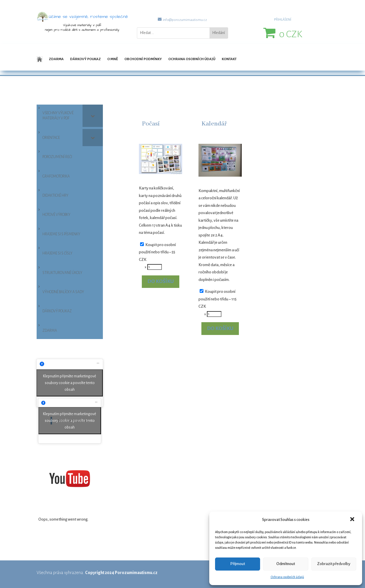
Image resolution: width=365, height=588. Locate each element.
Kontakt (229, 59)
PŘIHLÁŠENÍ (283, 20)
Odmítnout (286, 564)
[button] (353, 520)
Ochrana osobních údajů (287, 577)
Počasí (151, 124)
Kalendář (214, 124)
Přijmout (238, 564)
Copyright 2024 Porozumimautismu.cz (121, 573)
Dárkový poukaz (85, 59)
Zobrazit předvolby (334, 564)
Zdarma (56, 59)
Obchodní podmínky (143, 59)
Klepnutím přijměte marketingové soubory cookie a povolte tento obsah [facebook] (70, 383)
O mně (113, 59)
